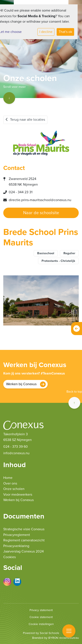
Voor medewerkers (18, 495)
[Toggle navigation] (69, 631)
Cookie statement (41, 617)
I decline (46, 32)
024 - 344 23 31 (21, 192)
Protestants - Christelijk (58, 261)
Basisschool (46, 253)
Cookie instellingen (41, 624)
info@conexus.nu (16, 453)
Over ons (10, 483)
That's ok (65, 32)
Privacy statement (41, 610)
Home (8, 478)
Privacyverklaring (16, 546)
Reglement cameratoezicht (24, 540)
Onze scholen (14, 489)
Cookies (10, 557)
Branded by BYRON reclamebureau (55, 638)
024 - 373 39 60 (16, 447)
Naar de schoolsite (41, 213)
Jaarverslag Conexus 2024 (24, 551)
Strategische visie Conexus (24, 529)
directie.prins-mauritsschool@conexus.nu (40, 200)
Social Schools (49, 633)
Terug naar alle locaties (25, 120)
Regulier (69, 253)
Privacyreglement (17, 535)
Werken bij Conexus (21, 384)
